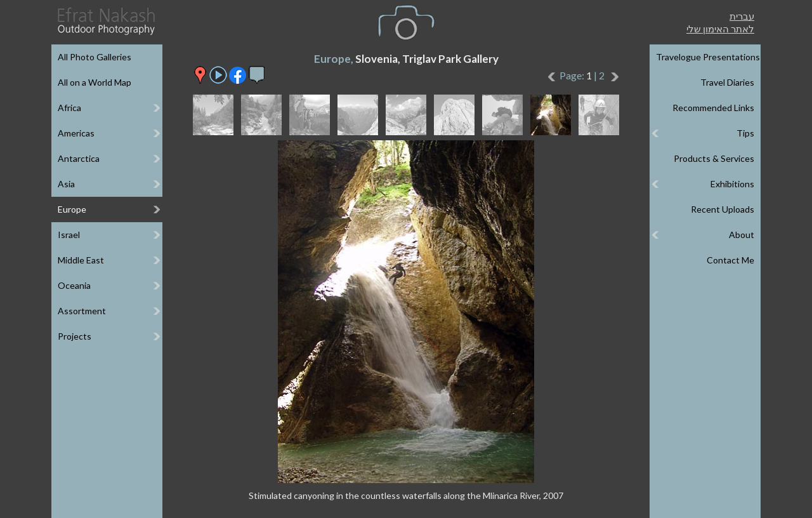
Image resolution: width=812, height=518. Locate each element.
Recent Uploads (723, 209)
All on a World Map (95, 82)
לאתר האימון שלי (720, 29)
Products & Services (714, 158)
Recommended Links (713, 108)
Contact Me (730, 260)
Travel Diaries (727, 82)
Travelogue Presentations (708, 57)
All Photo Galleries (95, 57)
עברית (742, 16)
